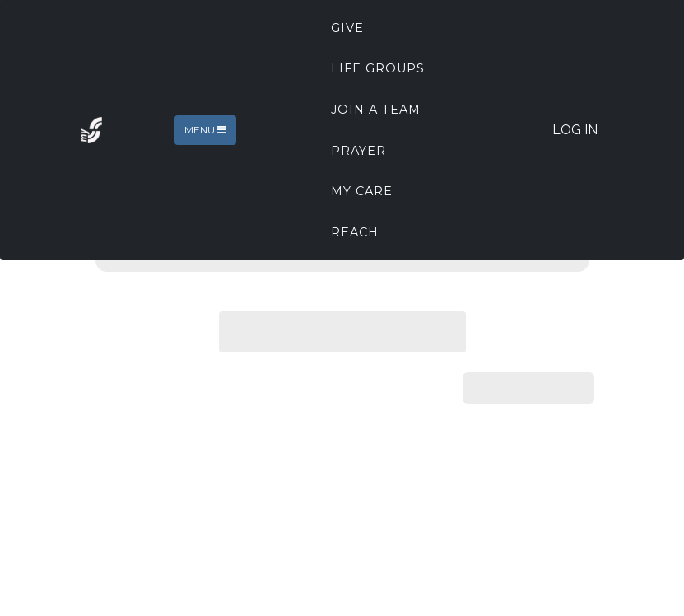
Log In (575, 130)
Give (347, 28)
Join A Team (376, 110)
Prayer (358, 151)
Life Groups (378, 68)
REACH (355, 232)
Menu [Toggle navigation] (205, 130)
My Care (362, 191)
